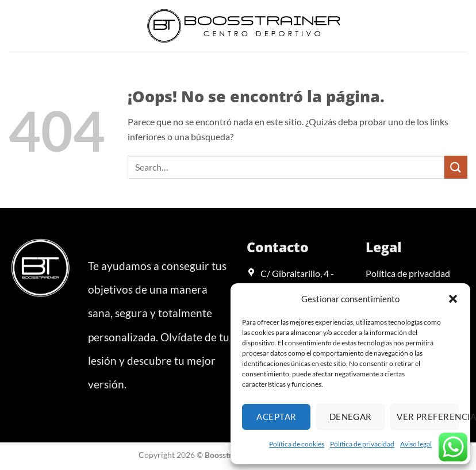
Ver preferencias (428, 417)
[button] (453, 299)
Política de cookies (297, 444)
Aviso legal (416, 444)
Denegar (351, 417)
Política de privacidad (362, 444)
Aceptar (276, 417)
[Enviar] (456, 167)
